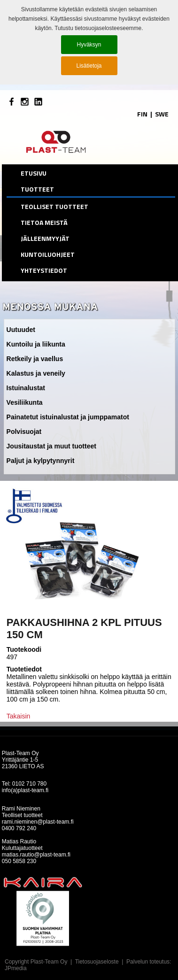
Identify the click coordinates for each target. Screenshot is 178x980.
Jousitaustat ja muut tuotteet (51, 446)
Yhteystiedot (44, 270)
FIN (142, 114)
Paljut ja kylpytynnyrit (41, 461)
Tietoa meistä (44, 222)
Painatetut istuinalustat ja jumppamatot (68, 417)
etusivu (34, 173)
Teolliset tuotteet (54, 206)
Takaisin (19, 716)
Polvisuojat (24, 432)
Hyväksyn (89, 45)
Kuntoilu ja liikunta (36, 344)
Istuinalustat (26, 388)
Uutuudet (21, 330)
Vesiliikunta (25, 402)
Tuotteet (37, 189)
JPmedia (16, 968)
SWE (162, 114)
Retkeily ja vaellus (35, 359)
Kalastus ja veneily (36, 373)
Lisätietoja (89, 66)
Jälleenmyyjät (45, 238)
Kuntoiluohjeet (48, 254)
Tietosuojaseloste (97, 962)
